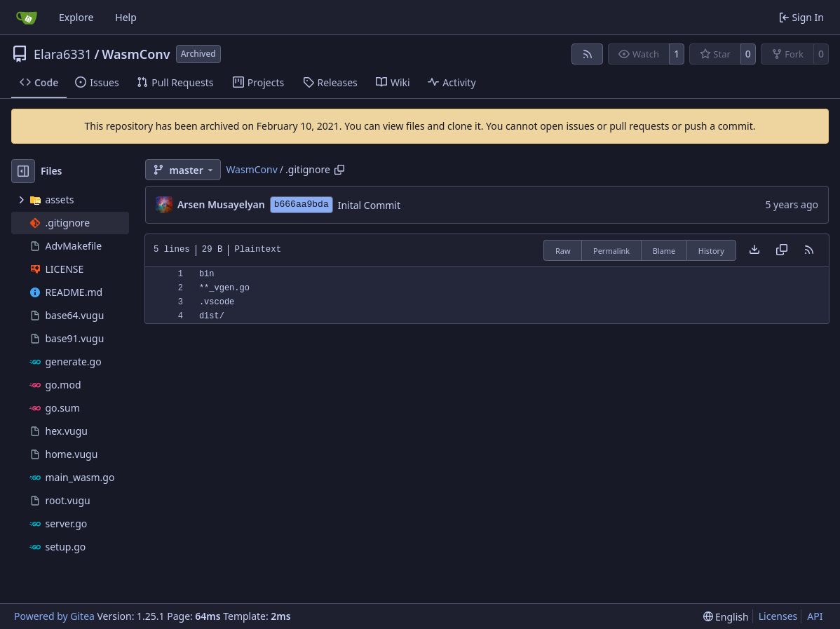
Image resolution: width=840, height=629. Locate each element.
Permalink (611, 251)
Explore (76, 17)
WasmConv (136, 54)
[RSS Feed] (588, 54)
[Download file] (754, 250)
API (815, 616)
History (711, 251)
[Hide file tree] (23, 171)
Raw (563, 251)
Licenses (778, 616)
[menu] (726, 617)
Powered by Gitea (54, 616)
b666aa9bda (302, 204)
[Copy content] (782, 250)
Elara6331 (63, 54)
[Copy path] (339, 170)
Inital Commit (369, 205)
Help (126, 17)
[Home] (27, 18)
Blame (664, 251)
